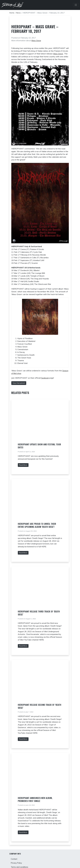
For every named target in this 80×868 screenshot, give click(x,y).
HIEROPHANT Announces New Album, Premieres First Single (35, 799)
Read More (23, 465)
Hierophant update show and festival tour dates (39, 446)
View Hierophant (19, 383)
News (19, 13)
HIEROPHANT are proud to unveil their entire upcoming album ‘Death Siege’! (37, 525)
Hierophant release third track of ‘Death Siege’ (39, 613)
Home (12, 13)
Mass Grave (37, 41)
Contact (14, 859)
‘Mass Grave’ (58, 54)
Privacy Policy (17, 863)
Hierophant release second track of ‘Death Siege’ (40, 706)
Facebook (45, 378)
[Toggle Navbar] (76, 5)
